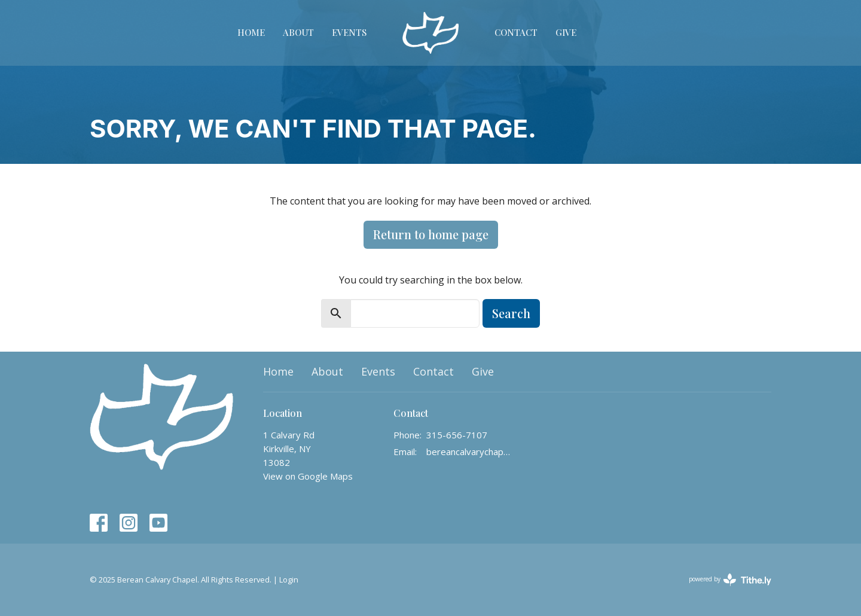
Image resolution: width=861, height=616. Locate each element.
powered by (730, 580)
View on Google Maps (308, 476)
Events (349, 32)
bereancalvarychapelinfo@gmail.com (469, 452)
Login (289, 580)
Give (566, 32)
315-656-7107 (457, 435)
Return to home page (431, 234)
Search (511, 313)
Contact (516, 32)
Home (251, 32)
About (298, 32)
